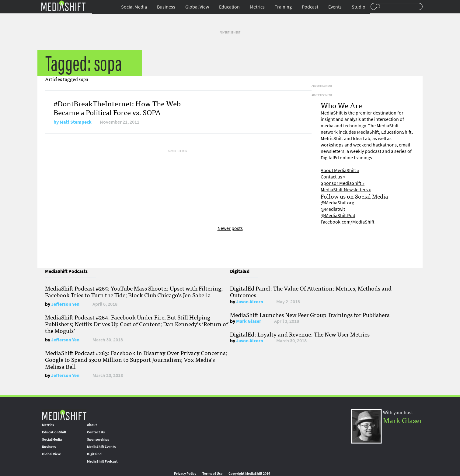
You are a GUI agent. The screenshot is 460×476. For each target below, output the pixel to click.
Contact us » (333, 177)
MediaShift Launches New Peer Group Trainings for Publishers (310, 315)
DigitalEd (94, 454)
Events (335, 7)
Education (229, 7)
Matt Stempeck (76, 122)
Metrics (257, 7)
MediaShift (64, 415)
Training (283, 7)
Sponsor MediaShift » (343, 183)
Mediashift (63, 5)
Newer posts (230, 228)
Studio (359, 7)
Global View (197, 7)
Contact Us (96, 432)
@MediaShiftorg (337, 203)
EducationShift (54, 432)
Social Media (134, 7)
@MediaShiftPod (338, 215)
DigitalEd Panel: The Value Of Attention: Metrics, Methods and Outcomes (311, 291)
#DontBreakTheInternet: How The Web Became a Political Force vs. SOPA (117, 108)
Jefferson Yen (65, 304)
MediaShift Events (101, 447)
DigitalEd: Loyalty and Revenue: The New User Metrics (300, 334)
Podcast (310, 7)
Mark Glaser (249, 321)
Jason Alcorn (250, 302)
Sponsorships (98, 439)
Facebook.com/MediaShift (348, 222)
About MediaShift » (340, 170)
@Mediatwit (333, 209)
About (92, 425)
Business (166, 7)
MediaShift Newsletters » (346, 190)
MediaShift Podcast (102, 461)
